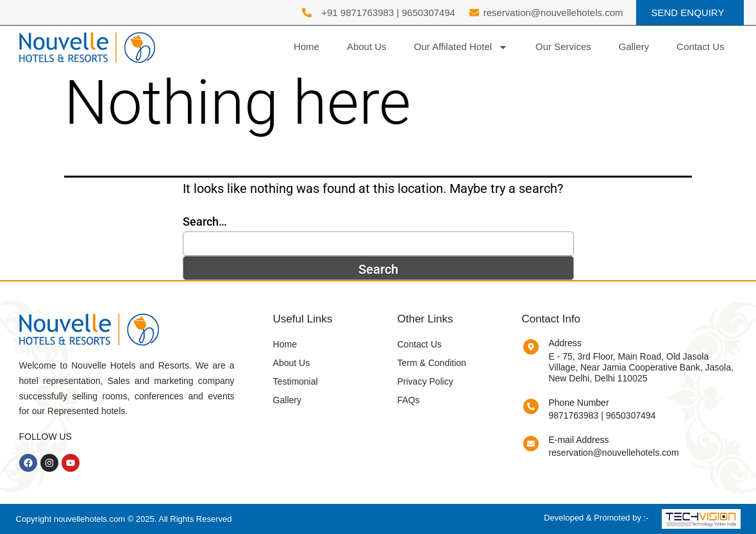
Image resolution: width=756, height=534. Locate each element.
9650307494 (428, 13)
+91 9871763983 (357, 13)
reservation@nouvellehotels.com (613, 453)
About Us (367, 46)
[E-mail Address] (531, 444)
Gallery (634, 46)
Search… (205, 221)
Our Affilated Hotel (461, 47)
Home (307, 46)
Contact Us (700, 46)
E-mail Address (578, 440)
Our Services (563, 46)
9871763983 (573, 415)
